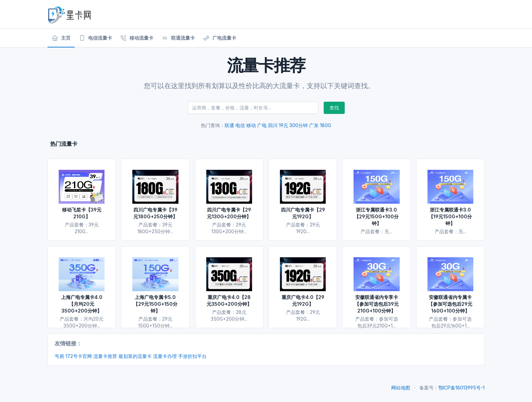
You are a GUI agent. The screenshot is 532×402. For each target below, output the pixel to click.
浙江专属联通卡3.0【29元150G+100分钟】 (376, 216)
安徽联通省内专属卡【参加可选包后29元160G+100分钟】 (450, 304)
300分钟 (299, 125)
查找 (334, 108)
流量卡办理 (165, 356)
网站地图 (401, 388)
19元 (283, 125)
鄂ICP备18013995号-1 (461, 388)
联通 (229, 125)
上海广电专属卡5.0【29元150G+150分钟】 (155, 304)
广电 (262, 125)
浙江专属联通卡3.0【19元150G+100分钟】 (450, 216)
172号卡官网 (79, 356)
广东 (314, 125)
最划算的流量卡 (135, 356)
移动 (251, 125)
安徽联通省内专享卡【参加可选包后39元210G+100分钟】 (377, 304)
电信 (240, 125)
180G (326, 125)
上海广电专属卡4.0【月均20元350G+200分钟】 (82, 304)
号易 (59, 356)
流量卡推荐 (105, 356)
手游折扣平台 (192, 356)
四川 (273, 125)
